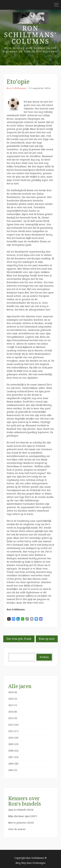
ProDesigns (39, 863)
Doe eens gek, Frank (19, 639)
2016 (11, 699)
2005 (11, 770)
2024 (11, 692)
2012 (11, 725)
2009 (11, 744)
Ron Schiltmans (16, 88)
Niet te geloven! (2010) (21, 823)
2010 (11, 738)
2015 (11, 705)
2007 (11, 757)
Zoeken (44, 657)
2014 (11, 712)
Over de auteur (17, 829)
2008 (11, 751)
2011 (11, 731)
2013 (11, 718)
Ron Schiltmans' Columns (30, 35)
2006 (11, 764)
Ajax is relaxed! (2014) (21, 810)
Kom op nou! (47, 639)
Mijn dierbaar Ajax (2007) (23, 816)
